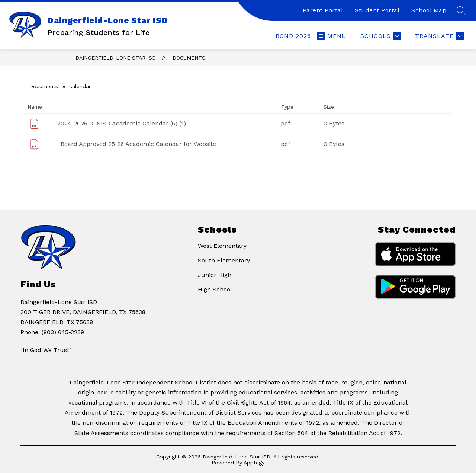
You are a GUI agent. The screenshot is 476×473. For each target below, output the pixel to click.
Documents (189, 58)
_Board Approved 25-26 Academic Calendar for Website (137, 144)
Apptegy (254, 463)
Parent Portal (323, 10)
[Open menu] (332, 36)
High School (215, 289)
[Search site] (461, 10)
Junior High (215, 275)
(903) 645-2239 (63, 332)
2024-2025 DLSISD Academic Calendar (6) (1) (122, 123)
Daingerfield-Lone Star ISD (116, 58)
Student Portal (377, 10)
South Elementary (224, 260)
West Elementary (222, 246)
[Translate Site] (439, 36)
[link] (293, 36)
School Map (429, 10)
